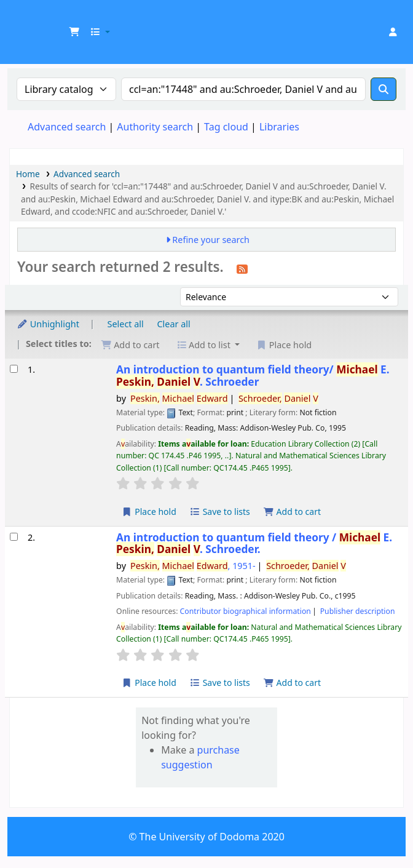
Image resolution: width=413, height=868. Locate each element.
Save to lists (220, 512)
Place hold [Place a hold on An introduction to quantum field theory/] (149, 512)
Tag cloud (226, 127)
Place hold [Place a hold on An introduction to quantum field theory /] (149, 683)
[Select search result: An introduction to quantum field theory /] (14, 537)
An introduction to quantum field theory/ (253, 376)
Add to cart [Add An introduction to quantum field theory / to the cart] (292, 683)
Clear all (174, 324)
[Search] (383, 89)
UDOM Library (23, 18)
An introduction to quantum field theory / (254, 543)
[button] (74, 32)
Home (28, 174)
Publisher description (358, 611)
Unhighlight (48, 324)
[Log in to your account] (393, 32)
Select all (126, 324)
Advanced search (67, 127)
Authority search (155, 127)
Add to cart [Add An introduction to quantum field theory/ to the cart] (292, 512)
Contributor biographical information (246, 611)
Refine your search (211, 240)
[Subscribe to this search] (242, 268)
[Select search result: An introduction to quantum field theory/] (14, 369)
